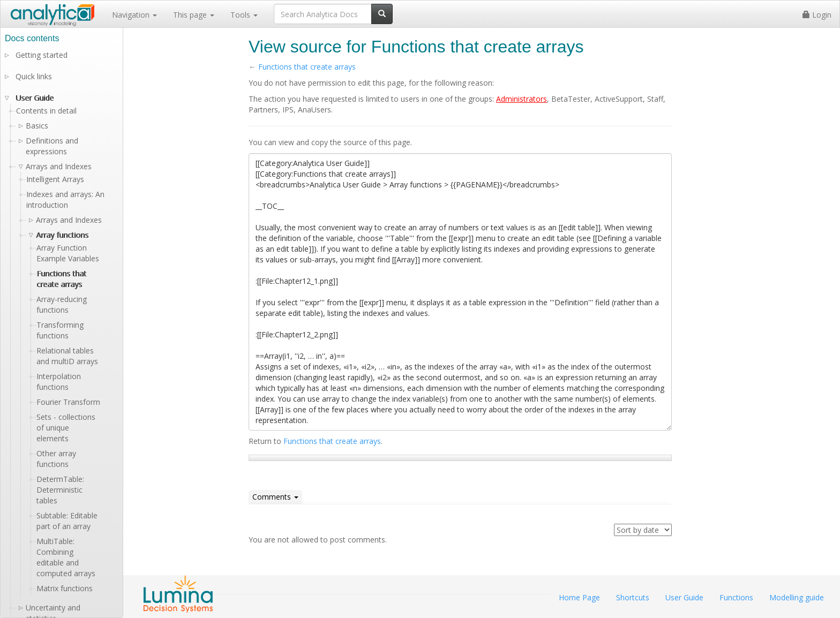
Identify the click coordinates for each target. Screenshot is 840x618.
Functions (736, 597)
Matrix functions (65, 588)
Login (817, 15)
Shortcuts (633, 597)
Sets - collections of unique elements (66, 428)
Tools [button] (244, 15)
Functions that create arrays (307, 67)
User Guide (35, 98)
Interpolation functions (59, 382)
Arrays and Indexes (69, 220)
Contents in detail (46, 111)
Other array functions (56, 459)
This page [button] (194, 15)
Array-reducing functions (62, 304)
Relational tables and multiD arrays (67, 356)
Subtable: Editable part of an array (67, 521)
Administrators (522, 99)
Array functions (62, 235)
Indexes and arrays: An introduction (65, 199)
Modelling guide (797, 597)
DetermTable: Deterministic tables (60, 490)
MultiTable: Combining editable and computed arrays (66, 557)
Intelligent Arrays (55, 179)
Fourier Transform (68, 402)
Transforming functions (60, 330)
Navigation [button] (134, 15)
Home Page (579, 597)
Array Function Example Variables (68, 253)
